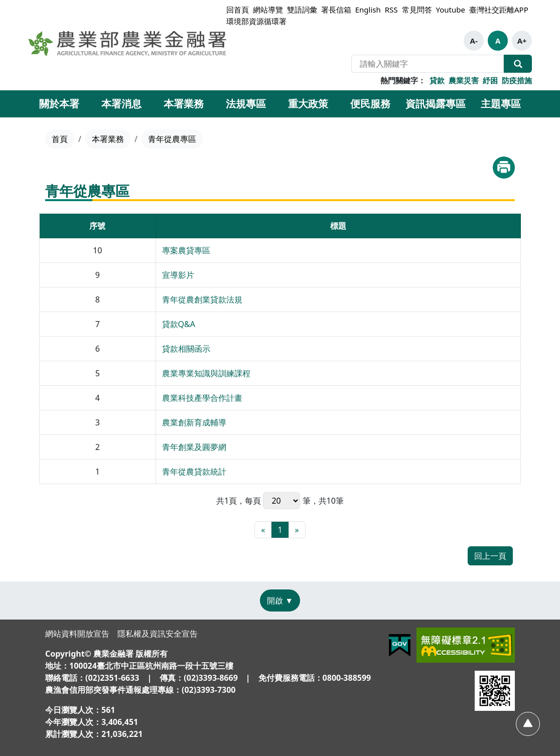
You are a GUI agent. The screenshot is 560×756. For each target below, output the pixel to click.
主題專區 (501, 104)
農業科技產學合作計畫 (202, 398)
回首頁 (238, 10)
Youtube (451, 10)
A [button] (498, 41)
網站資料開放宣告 (77, 634)
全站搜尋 (518, 64)
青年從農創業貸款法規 (202, 299)
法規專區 (246, 104)
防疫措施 (517, 80)
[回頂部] (528, 724)
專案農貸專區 (186, 250)
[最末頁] (297, 530)
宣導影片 (178, 275)
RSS (391, 10)
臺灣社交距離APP (499, 10)
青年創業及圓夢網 (194, 447)
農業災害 (464, 80)
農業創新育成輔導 (194, 422)
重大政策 (308, 104)
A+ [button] (522, 41)
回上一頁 (490, 556)
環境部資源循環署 (256, 21)
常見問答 (417, 10)
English (368, 10)
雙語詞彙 (302, 10)
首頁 (60, 139)
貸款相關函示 (186, 349)
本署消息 (121, 104)
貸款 (437, 80)
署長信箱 (336, 10)
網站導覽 (268, 10)
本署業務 (184, 104)
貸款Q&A (179, 324)
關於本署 (59, 104)
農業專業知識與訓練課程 (206, 373)
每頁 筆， (282, 501)
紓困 (490, 80)
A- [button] (474, 41)
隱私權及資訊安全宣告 (158, 634)
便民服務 (370, 104)
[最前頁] (263, 530)
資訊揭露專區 (436, 104)
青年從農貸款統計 (194, 472)
